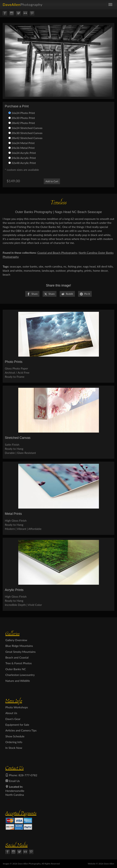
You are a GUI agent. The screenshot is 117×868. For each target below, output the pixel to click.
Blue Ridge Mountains (19, 646)
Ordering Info (14, 742)
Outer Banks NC (16, 669)
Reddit (67, 294)
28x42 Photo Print (22, 123)
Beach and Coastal (17, 657)
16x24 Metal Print (22, 143)
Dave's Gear (13, 719)
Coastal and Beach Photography (57, 253)
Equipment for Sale (17, 725)
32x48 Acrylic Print (22, 163)
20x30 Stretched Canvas (25, 133)
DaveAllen (23, 4)
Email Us (13, 781)
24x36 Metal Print (22, 148)
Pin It (85, 294)
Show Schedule (15, 736)
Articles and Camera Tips (21, 730)
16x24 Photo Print (22, 113)
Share (32, 294)
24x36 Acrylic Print (22, 158)
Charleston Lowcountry (20, 675)
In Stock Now (14, 748)
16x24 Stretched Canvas (25, 128)
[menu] (110, 4)
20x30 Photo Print (22, 118)
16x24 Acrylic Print (22, 153)
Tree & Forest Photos (19, 663)
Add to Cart (52, 181)
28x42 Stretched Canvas (25, 138)
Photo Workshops (17, 707)
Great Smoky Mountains (21, 652)
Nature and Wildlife (18, 681)
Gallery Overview (16, 640)
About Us (11, 713)
